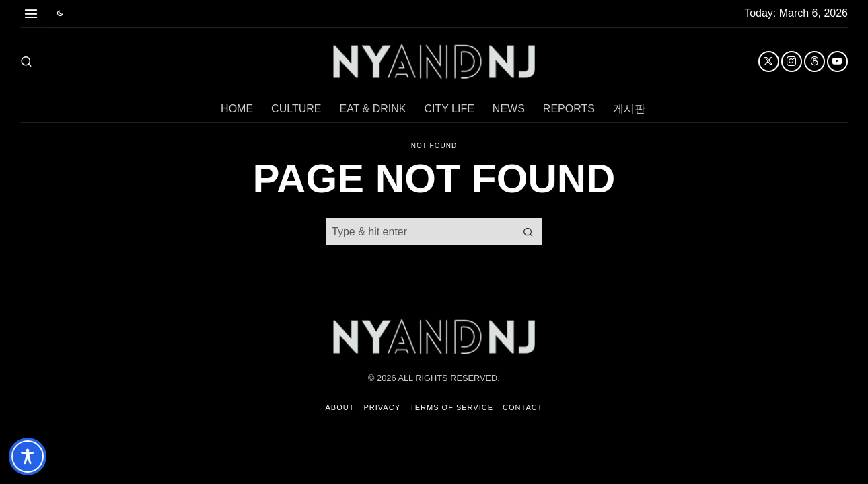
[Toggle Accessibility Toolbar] (28, 456)
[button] (528, 232)
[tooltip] (769, 62)
